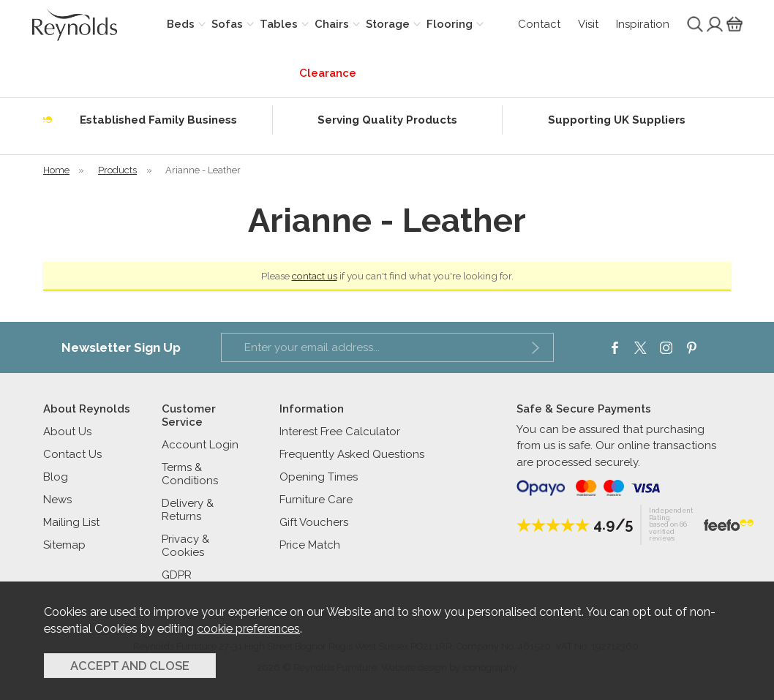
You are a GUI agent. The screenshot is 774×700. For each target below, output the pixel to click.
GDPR (177, 575)
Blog (56, 477)
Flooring (450, 24)
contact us (315, 276)
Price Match (310, 545)
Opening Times (319, 477)
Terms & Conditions (190, 474)
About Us (67, 432)
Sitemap (64, 545)
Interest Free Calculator (340, 432)
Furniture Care (316, 500)
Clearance (328, 73)
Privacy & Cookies (185, 546)
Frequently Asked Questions (352, 454)
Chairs (332, 24)
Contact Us (72, 454)
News (57, 500)
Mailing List (71, 522)
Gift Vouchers (314, 522)
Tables (279, 24)
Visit (588, 24)
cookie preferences (248, 628)
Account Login (200, 445)
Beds (181, 24)
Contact (539, 24)
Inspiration (643, 24)
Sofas (227, 24)
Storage (388, 24)
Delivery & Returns (188, 510)
